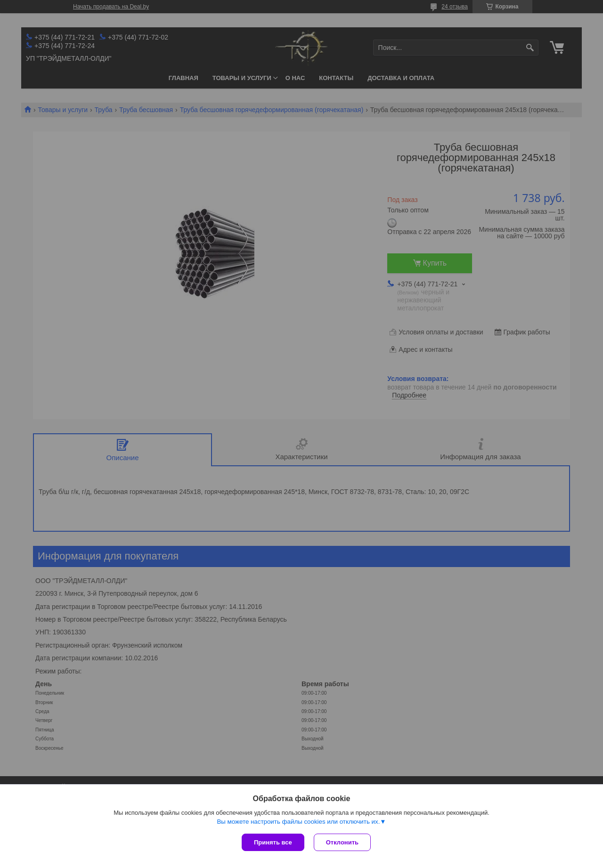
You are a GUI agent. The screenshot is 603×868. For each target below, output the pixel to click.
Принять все (273, 842)
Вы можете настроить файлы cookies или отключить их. (298, 822)
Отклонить (342, 842)
